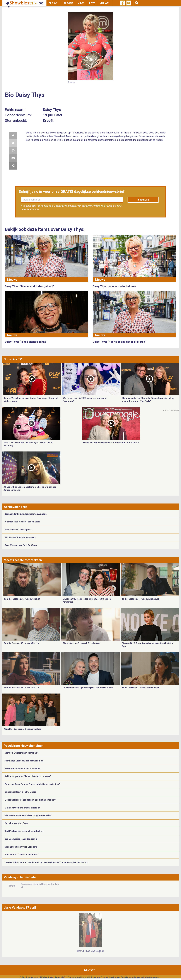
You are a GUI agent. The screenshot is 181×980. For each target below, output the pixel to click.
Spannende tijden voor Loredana (21, 847)
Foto (92, 3)
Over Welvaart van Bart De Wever (21, 545)
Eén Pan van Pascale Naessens (20, 537)
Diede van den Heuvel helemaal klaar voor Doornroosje (111, 443)
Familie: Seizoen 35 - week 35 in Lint (21, 643)
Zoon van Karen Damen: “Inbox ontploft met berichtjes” (32, 784)
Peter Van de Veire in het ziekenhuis (23, 769)
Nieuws (53, 3)
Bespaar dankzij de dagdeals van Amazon (26, 514)
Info (64, 977)
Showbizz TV (13, 359)
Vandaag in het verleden (21, 877)
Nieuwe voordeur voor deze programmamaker (28, 815)
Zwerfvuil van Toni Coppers (18, 530)
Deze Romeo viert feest (16, 823)
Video (81, 3)
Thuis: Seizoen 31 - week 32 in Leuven (141, 599)
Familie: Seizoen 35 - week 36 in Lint (22, 599)
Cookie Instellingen (131, 977)
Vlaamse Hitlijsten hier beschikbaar (22, 522)
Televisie (67, 3)
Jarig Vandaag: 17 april (20, 908)
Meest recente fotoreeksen (23, 560)
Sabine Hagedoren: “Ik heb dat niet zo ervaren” (28, 776)
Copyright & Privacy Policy (81, 977)
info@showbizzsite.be (108, 977)
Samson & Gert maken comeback (21, 753)
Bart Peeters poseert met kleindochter (24, 831)
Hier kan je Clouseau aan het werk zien (24, 761)
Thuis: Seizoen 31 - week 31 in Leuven (81, 643)
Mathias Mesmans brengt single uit (22, 808)
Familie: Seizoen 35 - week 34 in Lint (21, 688)
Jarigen (105, 3)
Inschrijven (143, 200)
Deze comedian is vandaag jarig (21, 839)
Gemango (154, 977)
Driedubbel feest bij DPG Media (20, 792)
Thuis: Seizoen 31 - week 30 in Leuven (141, 688)
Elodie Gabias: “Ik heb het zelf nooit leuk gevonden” (30, 800)
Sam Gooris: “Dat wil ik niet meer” (21, 855)
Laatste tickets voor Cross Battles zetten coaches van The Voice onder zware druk (46, 862)
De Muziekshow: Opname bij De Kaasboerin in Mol (88, 688)
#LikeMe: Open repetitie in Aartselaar (22, 729)
